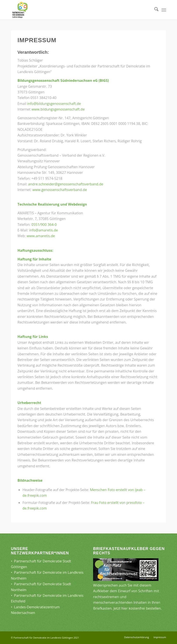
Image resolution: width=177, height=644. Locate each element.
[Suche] (154, 10)
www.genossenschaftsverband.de (60, 190)
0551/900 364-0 (44, 225)
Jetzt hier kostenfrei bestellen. (137, 608)
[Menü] (164, 10)
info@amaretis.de (44, 230)
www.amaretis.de (41, 236)
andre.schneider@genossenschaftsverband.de (66, 184)
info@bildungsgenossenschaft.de (54, 104)
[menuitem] (154, 10)
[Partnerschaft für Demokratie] (20, 10)
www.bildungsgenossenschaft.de (58, 109)
